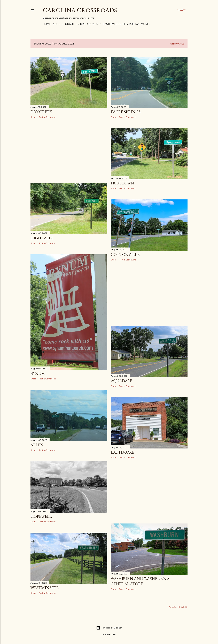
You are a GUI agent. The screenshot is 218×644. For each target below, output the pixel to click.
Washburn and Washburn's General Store (140, 581)
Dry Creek (41, 112)
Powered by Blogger (109, 628)
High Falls (42, 238)
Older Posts (178, 607)
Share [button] (33, 117)
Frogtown (122, 183)
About (57, 24)
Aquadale (121, 381)
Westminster (45, 588)
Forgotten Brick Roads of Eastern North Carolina (101, 24)
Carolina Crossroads (80, 10)
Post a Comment (47, 117)
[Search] (182, 10)
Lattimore (122, 452)
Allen (37, 445)
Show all (177, 44)
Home (47, 24)
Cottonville (125, 254)
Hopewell (41, 516)
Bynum (38, 373)
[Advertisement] (69, 151)
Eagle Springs (126, 112)
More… (146, 24)
